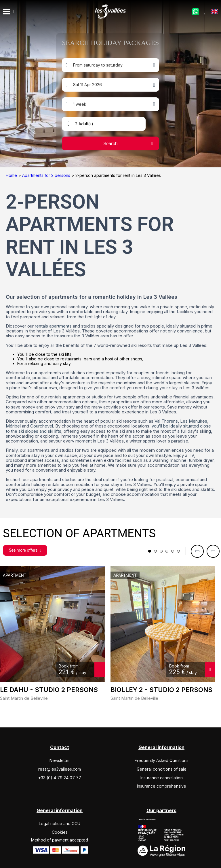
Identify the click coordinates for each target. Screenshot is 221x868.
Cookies (60, 832)
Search (110, 144)
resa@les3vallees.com (60, 769)
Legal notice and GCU (60, 823)
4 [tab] (167, 551)
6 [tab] (178, 551)
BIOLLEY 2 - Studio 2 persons (161, 690)
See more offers (25, 550)
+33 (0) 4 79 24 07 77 (60, 778)
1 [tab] (150, 551)
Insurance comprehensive (162, 786)
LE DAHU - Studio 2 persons (49, 690)
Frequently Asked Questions (162, 760)
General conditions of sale (162, 769)
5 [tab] (173, 551)
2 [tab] (155, 551)
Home (12, 175)
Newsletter (60, 760)
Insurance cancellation (162, 778)
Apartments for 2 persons (47, 175)
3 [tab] (161, 551)
